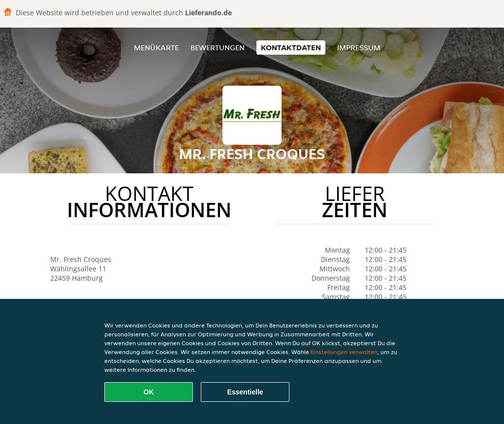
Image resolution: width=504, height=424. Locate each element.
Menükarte (156, 48)
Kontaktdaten (291, 48)
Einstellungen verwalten (344, 352)
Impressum (359, 48)
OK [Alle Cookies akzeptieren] (149, 392)
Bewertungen (218, 48)
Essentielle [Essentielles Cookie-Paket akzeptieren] (245, 392)
